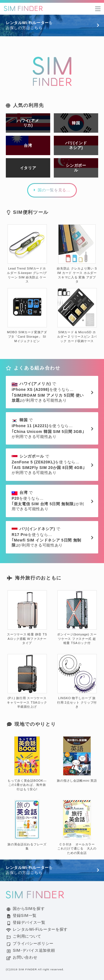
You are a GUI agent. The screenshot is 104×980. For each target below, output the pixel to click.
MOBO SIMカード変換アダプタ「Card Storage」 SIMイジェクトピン (27, 315)
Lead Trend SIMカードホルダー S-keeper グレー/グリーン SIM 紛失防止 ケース (27, 254)
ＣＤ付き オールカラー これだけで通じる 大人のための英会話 (78, 827)
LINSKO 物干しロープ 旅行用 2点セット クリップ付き (77, 681)
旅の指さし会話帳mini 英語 (77, 759)
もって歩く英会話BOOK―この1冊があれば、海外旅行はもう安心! (27, 764)
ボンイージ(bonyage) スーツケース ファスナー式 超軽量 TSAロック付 (77, 618)
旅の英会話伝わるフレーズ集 (27, 825)
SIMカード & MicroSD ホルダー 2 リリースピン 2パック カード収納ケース (77, 315)
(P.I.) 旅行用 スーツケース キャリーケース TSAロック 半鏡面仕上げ (27, 681)
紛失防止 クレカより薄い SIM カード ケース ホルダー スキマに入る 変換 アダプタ (77, 254)
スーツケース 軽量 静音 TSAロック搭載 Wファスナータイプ (27, 618)
